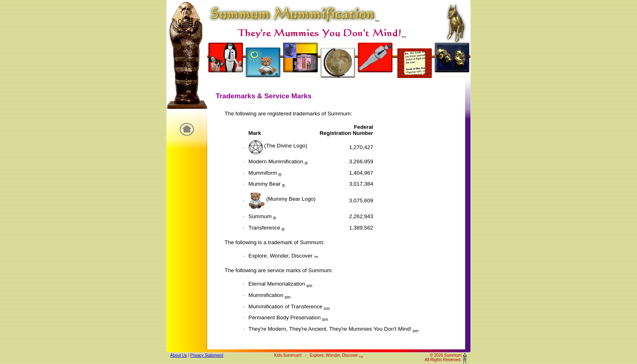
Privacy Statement (207, 355)
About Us (179, 355)
